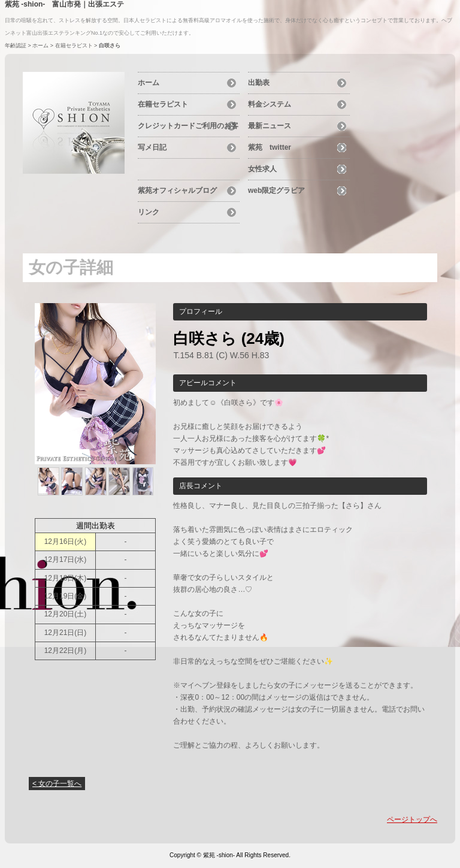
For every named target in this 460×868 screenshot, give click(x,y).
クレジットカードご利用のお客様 (188, 128)
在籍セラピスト (74, 46)
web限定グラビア (276, 190)
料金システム (270, 104)
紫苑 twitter (270, 147)
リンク (149, 212)
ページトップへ (412, 819)
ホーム (40, 46)
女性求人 (262, 169)
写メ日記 (152, 147)
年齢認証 (16, 46)
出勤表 (259, 83)
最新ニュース (270, 126)
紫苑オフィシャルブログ (177, 190)
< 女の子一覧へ (57, 784)
